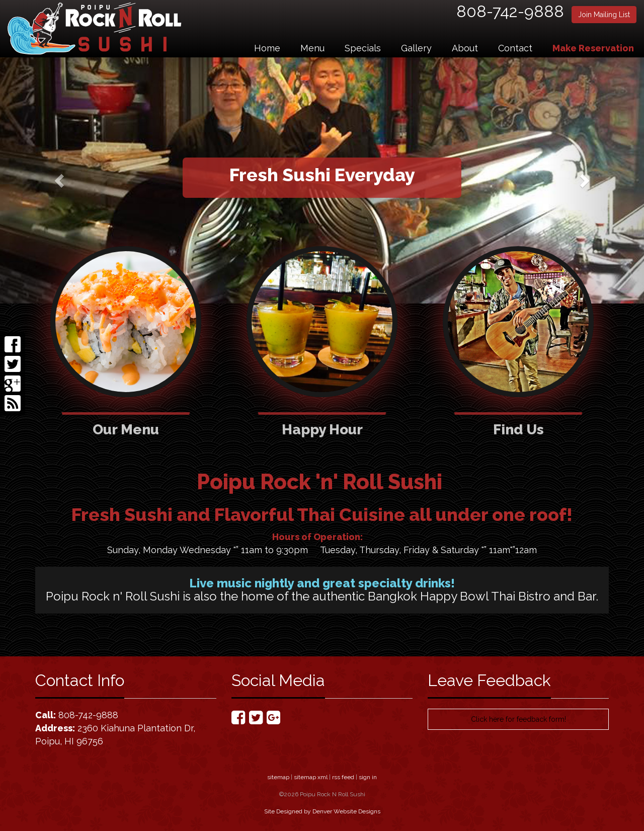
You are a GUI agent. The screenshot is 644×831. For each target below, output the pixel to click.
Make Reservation (593, 48)
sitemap (278, 777)
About (465, 48)
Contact (515, 48)
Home (267, 48)
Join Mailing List (604, 15)
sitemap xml (311, 777)
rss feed (343, 777)
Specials (363, 48)
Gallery (416, 48)
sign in (368, 777)
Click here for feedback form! (518, 719)
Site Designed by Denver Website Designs (322, 811)
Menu (312, 48)
